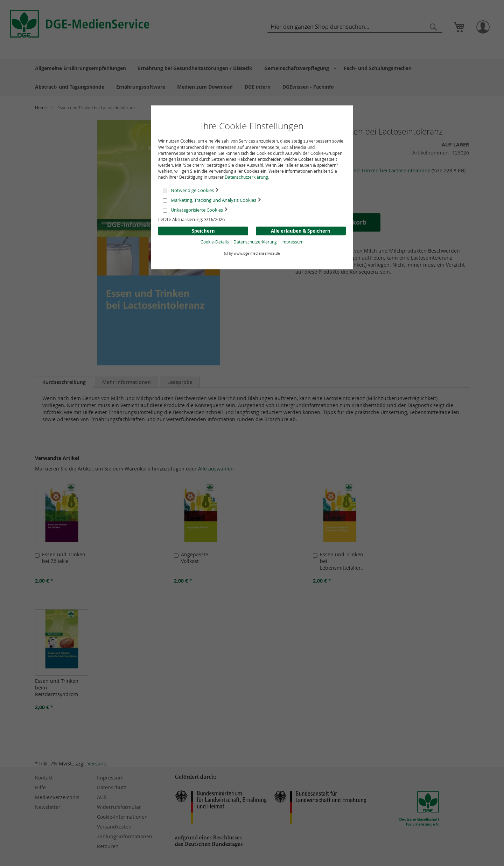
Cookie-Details (215, 241)
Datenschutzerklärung (246, 177)
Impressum (292, 241)
